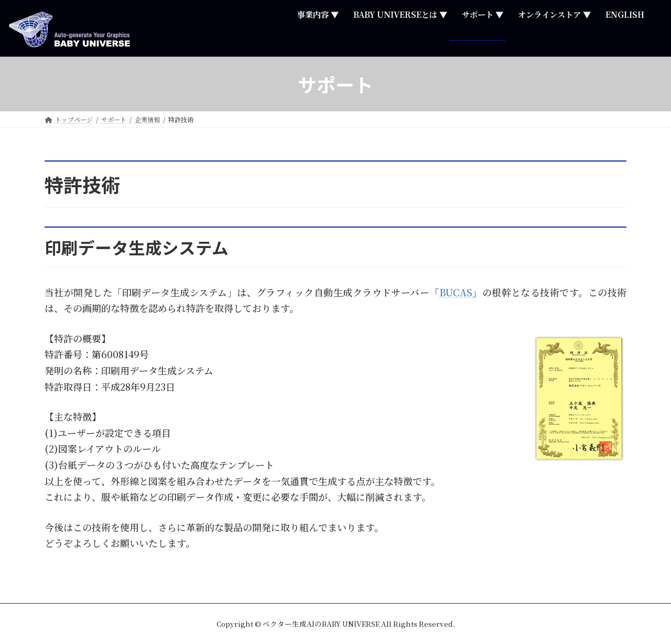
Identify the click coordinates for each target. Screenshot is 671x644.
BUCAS (456, 292)
